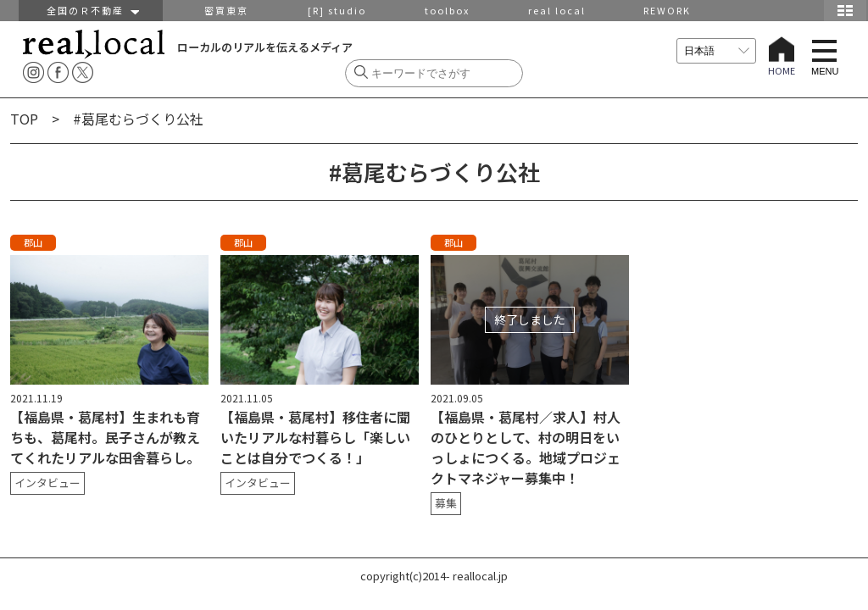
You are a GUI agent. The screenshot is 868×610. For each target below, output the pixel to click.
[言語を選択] (716, 51)
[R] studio (337, 10)
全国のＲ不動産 (91, 10)
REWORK (667, 10)
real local (557, 10)
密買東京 (226, 10)
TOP (24, 119)
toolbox (447, 10)
